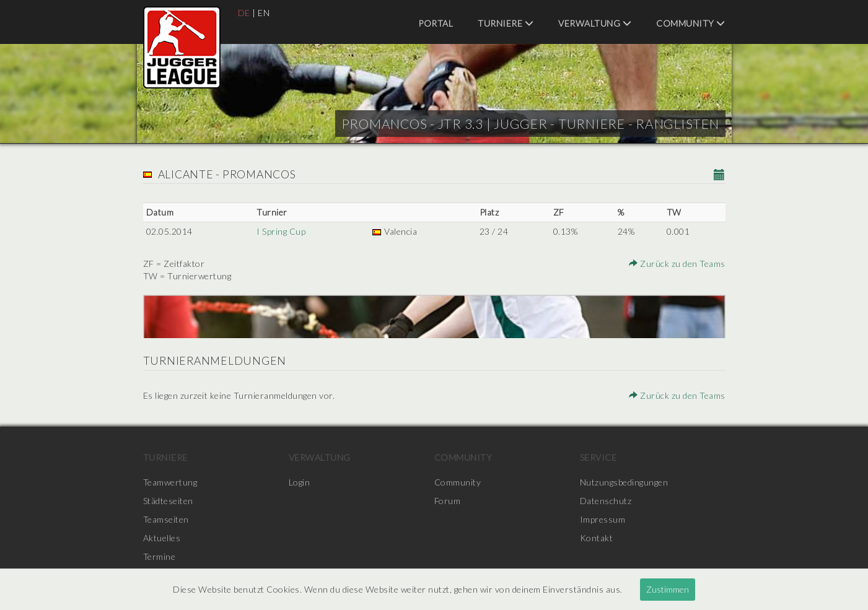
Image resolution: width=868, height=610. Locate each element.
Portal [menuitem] (436, 23)
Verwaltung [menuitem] (595, 23)
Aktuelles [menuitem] (162, 538)
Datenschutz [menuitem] (606, 501)
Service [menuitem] (598, 457)
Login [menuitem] (300, 482)
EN (264, 13)
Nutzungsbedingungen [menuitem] (624, 482)
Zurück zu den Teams (677, 264)
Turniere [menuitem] (506, 23)
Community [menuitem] (691, 23)
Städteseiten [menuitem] (168, 501)
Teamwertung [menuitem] (170, 482)
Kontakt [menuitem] (597, 538)
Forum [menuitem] (448, 501)
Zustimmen (668, 589)
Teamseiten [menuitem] (166, 519)
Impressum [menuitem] (603, 519)
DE (244, 13)
